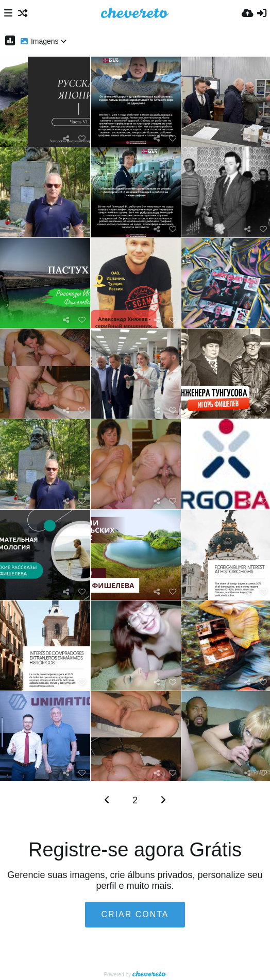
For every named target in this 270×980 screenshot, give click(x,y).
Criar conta (135, 914)
